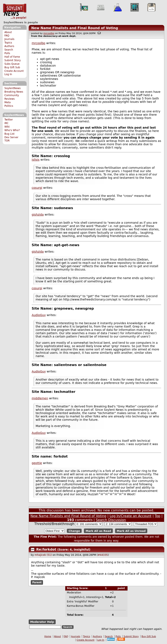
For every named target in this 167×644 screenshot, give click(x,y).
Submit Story (13, 60)
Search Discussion (111, 520)
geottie (37, 463)
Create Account (14, 71)
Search (9, 50)
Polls (7, 53)
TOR (7, 141)
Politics (9, 106)
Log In (8, 74)
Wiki (7, 127)
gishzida (38, 215)
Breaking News (14, 92)
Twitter (9, 120)
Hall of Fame (12, 57)
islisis (36, 160)
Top (158, 516)
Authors (9, 46)
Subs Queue (12, 64)
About (8, 32)
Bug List (9, 134)
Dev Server (11, 137)
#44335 (103, 555)
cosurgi (37, 188)
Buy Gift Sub (12, 67)
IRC (6, 123)
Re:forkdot (47, 549)
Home (48, 636)
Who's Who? (12, 130)
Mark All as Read (98, 531)
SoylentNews (15, 11)
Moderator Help (42, 622)
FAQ (7, 36)
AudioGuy (39, 315)
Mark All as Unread (131, 531)
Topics (8, 43)
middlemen (40, 398)
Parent (37, 582)
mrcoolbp (49, 33)
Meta (7, 102)
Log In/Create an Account (131, 516)
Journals (9, 39)
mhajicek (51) (43, 555)
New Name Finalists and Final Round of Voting (75, 28)
